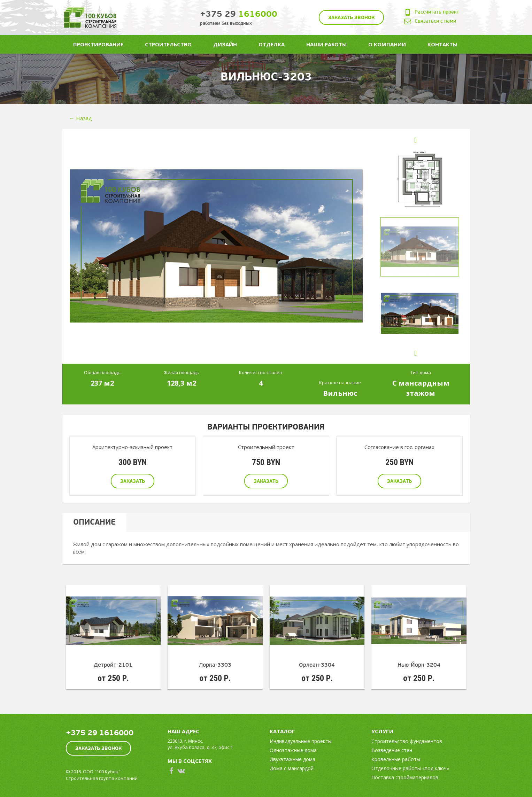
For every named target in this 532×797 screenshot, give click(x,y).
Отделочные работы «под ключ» (410, 768)
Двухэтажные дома (292, 759)
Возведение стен (392, 750)
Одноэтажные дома (293, 750)
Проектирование (98, 44)
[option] (216, 246)
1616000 (239, 14)
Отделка (272, 44)
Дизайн (225, 44)
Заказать (133, 481)
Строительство (168, 44)
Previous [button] (422, 143)
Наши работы (326, 44)
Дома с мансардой (292, 768)
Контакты (442, 44)
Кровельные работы (396, 759)
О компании (387, 44)
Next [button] (422, 357)
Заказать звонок (351, 18)
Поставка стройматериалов (405, 777)
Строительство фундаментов (407, 741)
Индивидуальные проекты (301, 741)
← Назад (81, 118)
